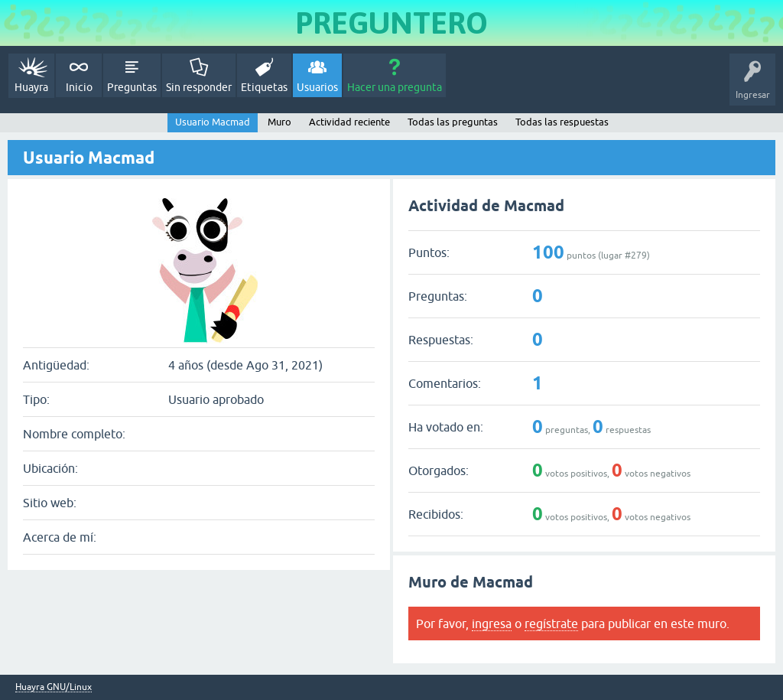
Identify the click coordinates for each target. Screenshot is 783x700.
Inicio (79, 87)
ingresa (492, 623)
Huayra (31, 87)
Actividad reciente (349, 122)
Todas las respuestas (562, 122)
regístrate (551, 623)
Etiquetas (264, 87)
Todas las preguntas (453, 122)
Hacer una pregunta (395, 87)
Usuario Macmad (213, 122)
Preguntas (132, 87)
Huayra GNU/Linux (54, 687)
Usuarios (317, 87)
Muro (279, 122)
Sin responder (199, 87)
